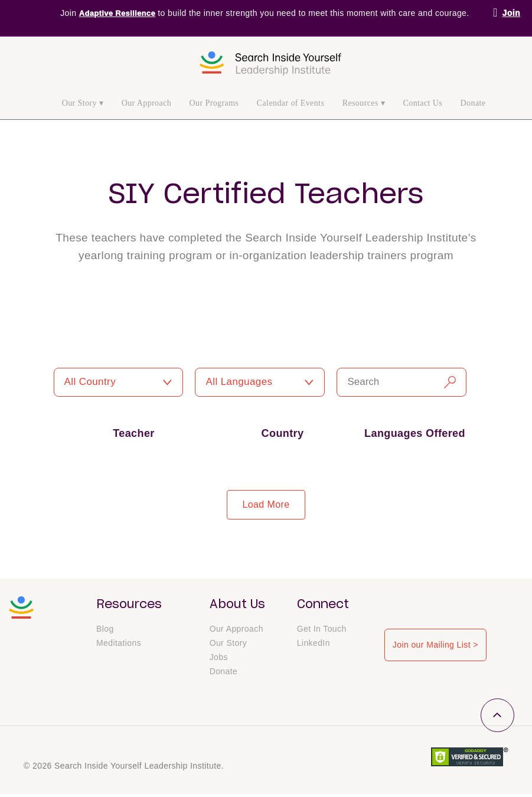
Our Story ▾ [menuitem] (83, 103)
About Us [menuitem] (237, 605)
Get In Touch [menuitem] (322, 632)
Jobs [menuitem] (219, 660)
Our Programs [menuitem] (214, 103)
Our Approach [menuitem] (147, 103)
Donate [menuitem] (473, 103)
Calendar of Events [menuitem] (291, 103)
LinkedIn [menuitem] (314, 646)
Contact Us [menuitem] (423, 103)
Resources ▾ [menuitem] (364, 103)
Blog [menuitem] (105, 632)
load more (266, 504)
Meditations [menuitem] (119, 646)
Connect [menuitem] (323, 605)
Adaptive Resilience (117, 13)
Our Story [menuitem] (229, 646)
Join (511, 13)
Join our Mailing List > (434, 643)
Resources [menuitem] (129, 605)
